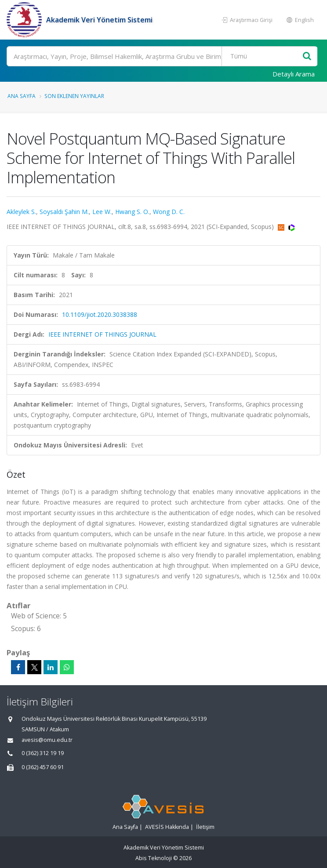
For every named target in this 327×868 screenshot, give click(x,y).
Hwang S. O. (132, 212)
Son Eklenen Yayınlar (74, 96)
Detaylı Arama (294, 74)
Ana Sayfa (22, 96)
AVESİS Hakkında (167, 827)
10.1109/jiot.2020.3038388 (100, 314)
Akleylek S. (21, 212)
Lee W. (102, 212)
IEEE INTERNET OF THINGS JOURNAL (102, 334)
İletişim (205, 827)
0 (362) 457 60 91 (43, 767)
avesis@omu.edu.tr (47, 740)
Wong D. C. (169, 212)
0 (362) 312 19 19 (43, 753)
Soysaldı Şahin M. (64, 212)
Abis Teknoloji (154, 858)
